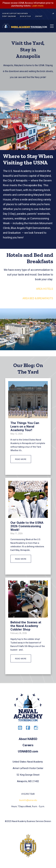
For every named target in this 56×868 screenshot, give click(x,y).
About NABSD (28, 739)
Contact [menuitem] (39, 16)
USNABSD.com (28, 751)
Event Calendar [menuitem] (9, 16)
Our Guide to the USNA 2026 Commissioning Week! (27, 526)
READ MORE (21, 459)
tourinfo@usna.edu (28, 800)
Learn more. (38, 6)
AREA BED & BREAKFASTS (38, 298)
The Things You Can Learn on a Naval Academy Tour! (25, 427)
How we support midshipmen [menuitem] (15, 14)
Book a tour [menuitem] (25, 16)
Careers (28, 745)
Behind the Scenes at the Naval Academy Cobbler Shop (26, 626)
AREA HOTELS (45, 289)
